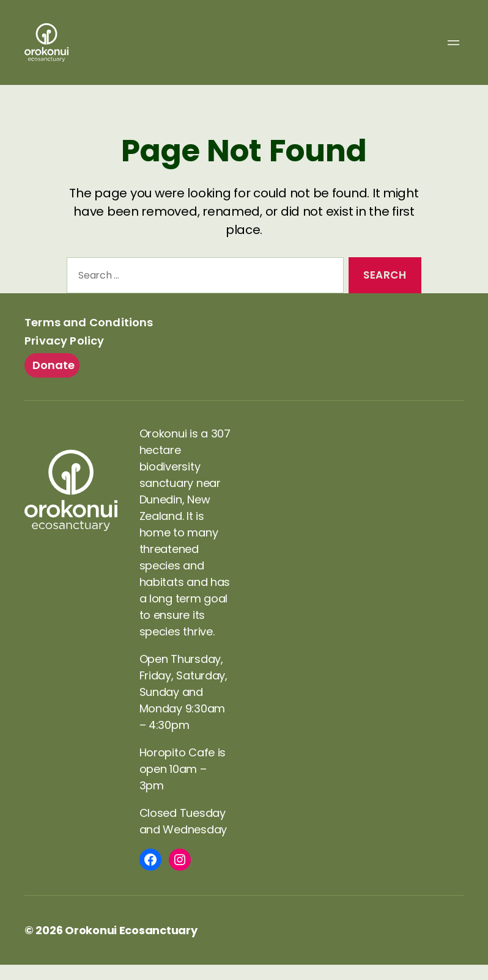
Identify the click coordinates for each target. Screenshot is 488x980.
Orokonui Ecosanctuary (131, 945)
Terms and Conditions (89, 337)
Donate (54, 380)
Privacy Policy (65, 356)
